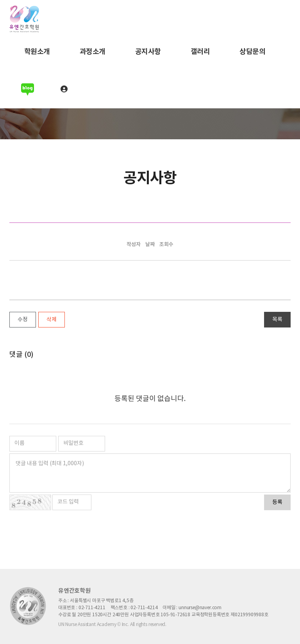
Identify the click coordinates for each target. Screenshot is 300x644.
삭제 (52, 320)
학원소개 (37, 52)
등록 (277, 502)
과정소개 (93, 52)
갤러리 (200, 52)
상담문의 (252, 52)
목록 (277, 320)
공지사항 (148, 52)
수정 (23, 320)
